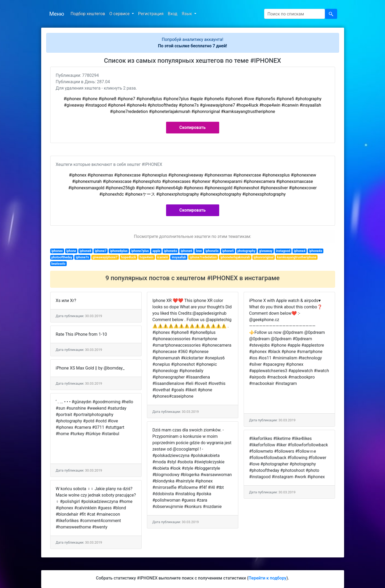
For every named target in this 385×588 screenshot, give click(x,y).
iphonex (57, 251)
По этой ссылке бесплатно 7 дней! (193, 46)
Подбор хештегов (88, 14)
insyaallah (179, 257)
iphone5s (212, 251)
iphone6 (187, 251)
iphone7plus (140, 251)
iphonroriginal (263, 257)
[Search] (295, 14)
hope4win (146, 257)
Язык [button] (187, 14)
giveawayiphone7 (105, 257)
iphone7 (101, 251)
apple (156, 251)
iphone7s (82, 257)
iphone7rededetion (203, 257)
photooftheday (62, 257)
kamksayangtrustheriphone (297, 257)
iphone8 (86, 251)
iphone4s (316, 251)
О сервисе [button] (120, 14)
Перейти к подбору (267, 578)
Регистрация (151, 14)
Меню (57, 14)
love (199, 251)
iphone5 (228, 251)
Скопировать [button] (192, 127)
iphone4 (300, 251)
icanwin (162, 257)
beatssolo (58, 264)
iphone (71, 251)
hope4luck (129, 257)
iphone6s (171, 251)
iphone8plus (119, 251)
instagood (283, 251)
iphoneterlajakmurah (235, 257)
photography (246, 251)
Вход (172, 14)
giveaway (266, 251)
